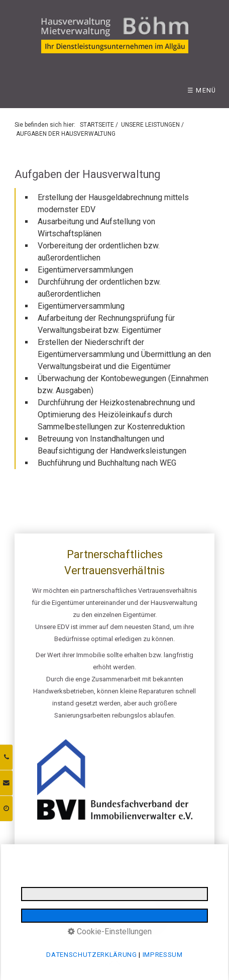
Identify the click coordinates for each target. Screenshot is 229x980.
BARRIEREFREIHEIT (174, 909)
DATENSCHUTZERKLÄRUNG (95, 898)
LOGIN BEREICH (124, 909)
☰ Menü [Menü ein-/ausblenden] (202, 90)
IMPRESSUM (37, 898)
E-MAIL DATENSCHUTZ (67, 909)
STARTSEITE (97, 125)
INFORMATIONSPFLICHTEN (173, 898)
